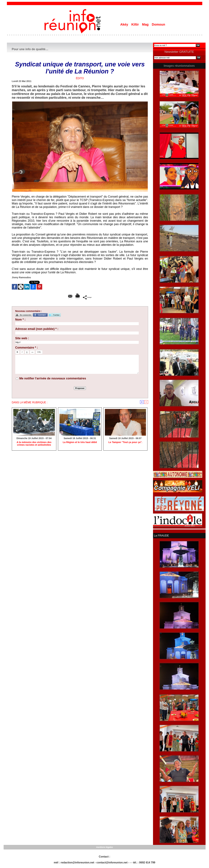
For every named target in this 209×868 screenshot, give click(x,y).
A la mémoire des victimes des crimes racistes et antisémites (34, 444)
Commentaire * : (27, 348)
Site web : (22, 338)
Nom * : (20, 320)
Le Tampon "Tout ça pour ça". (125, 443)
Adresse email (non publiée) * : (37, 329)
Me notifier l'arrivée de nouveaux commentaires (53, 378)
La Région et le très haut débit (80, 443)
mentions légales (104, 847)
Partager (87, 297)
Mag (146, 24)
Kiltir (136, 24)
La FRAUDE (161, 535)
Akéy (125, 24)
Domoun (159, 24)
